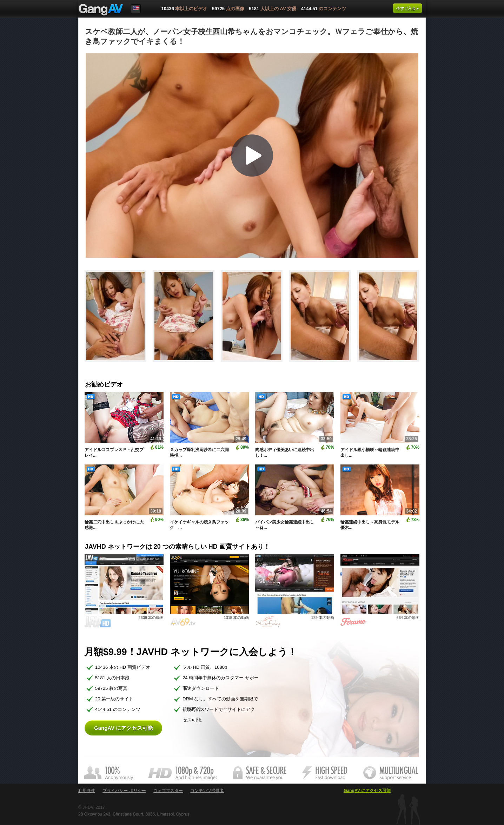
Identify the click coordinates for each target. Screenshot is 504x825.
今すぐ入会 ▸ (407, 8)
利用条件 (87, 791)
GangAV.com (101, 10)
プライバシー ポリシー (124, 791)
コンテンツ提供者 (207, 791)
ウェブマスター (168, 791)
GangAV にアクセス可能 (123, 728)
